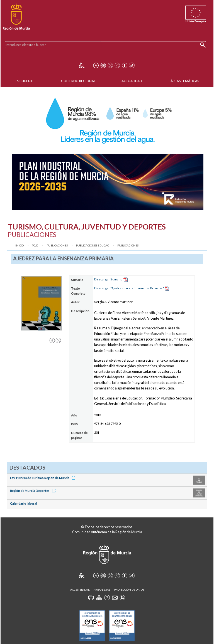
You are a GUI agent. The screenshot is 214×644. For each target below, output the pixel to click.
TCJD (35, 245)
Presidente (25, 81)
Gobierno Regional (78, 81)
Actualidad (132, 81)
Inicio (20, 245)
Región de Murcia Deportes (34, 491)
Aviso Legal (102, 590)
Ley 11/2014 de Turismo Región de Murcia (44, 478)
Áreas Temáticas (185, 81)
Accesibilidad (80, 590)
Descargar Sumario (108, 279)
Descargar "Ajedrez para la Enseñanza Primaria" (129, 288)
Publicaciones (57, 245)
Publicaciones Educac (93, 245)
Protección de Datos (129, 590)
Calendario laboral (24, 503)
